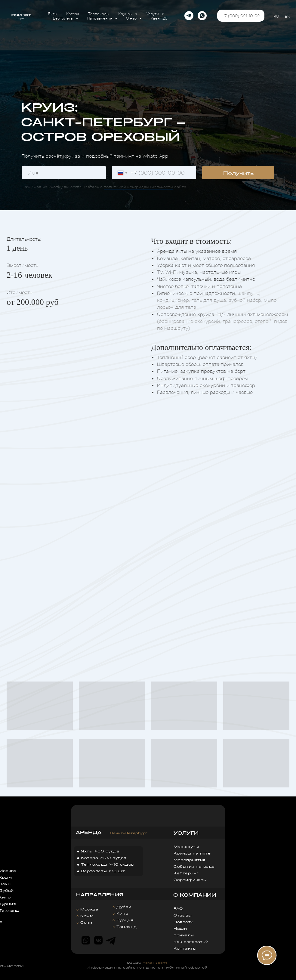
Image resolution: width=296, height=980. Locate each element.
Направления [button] (100, 18)
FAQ (178, 909)
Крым (87, 916)
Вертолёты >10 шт (103, 871)
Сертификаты (190, 880)
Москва (89, 909)
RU (276, 16)
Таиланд (127, 927)
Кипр (122, 913)
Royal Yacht (155, 962)
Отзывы (183, 915)
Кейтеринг (186, 873)
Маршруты (186, 847)
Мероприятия (190, 860)
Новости (184, 922)
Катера (73, 13)
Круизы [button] (126, 13)
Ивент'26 (159, 18)
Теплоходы (99, 13)
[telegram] (189, 16)
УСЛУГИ (186, 833)
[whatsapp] (202, 16)
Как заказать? (191, 942)
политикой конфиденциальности (138, 187)
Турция (125, 920)
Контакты (185, 948)
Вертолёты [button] (64, 18)
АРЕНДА (89, 832)
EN (287, 16)
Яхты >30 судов (100, 851)
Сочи (86, 922)
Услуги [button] (153, 13)
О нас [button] (132, 18)
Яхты (52, 13)
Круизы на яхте (192, 853)
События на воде (194, 866)
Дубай (124, 907)
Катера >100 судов (104, 858)
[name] (64, 173)
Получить (238, 173)
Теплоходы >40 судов (107, 864)
